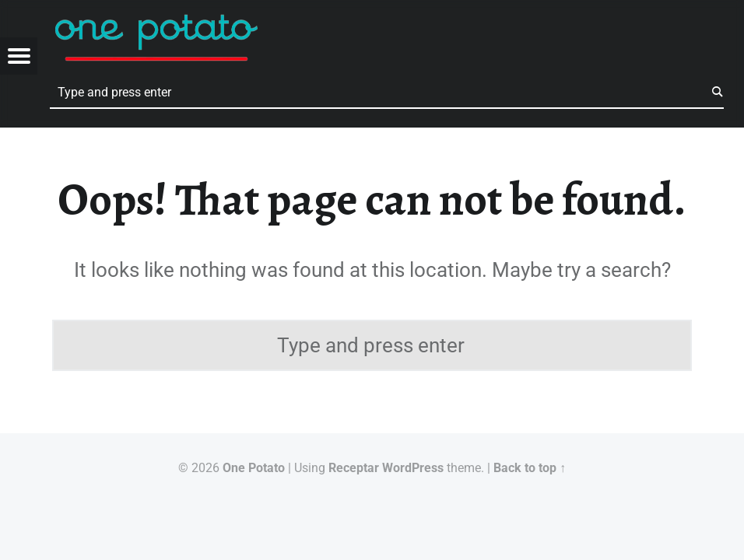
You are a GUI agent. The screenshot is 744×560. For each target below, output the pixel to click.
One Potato (254, 468)
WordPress (413, 468)
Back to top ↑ (530, 468)
